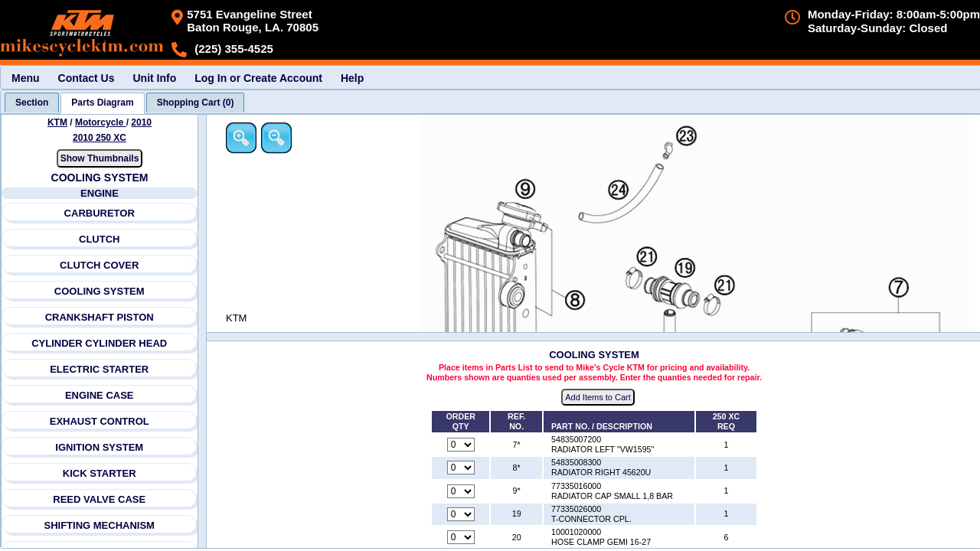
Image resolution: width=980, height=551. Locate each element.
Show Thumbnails (100, 158)
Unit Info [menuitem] (154, 78)
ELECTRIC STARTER (99, 369)
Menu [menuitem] (26, 78)
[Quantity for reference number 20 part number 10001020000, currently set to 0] (461, 537)
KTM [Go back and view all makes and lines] (57, 122)
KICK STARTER (100, 473)
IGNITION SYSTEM (99, 447)
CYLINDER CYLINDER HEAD (99, 343)
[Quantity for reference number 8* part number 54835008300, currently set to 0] (461, 468)
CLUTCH (99, 239)
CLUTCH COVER (99, 265)
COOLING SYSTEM (100, 291)
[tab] (32, 103)
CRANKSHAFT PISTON (100, 317)
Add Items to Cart (598, 397)
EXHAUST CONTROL (100, 421)
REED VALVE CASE (99, 499)
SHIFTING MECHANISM (99, 525)
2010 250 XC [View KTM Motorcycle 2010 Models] (100, 138)
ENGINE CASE (100, 395)
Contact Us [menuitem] (87, 78)
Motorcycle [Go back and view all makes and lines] (101, 122)
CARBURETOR (100, 213)
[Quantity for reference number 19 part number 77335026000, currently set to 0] (461, 514)
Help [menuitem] (352, 78)
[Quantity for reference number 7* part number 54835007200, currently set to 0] (461, 445)
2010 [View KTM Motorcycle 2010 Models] (141, 122)
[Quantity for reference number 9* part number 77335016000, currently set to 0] (461, 491)
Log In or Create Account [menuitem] (258, 78)
